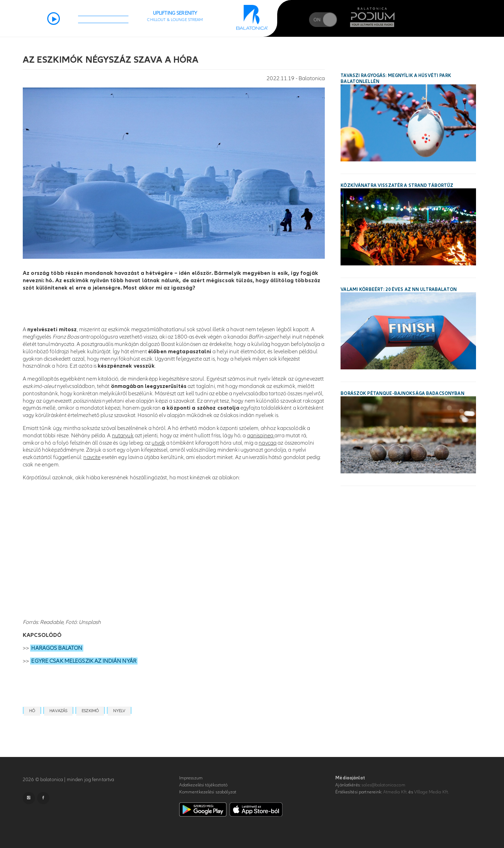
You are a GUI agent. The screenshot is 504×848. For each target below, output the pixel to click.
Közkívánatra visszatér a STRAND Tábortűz (397, 186)
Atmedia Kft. (395, 792)
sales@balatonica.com (383, 785)
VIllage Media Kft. (431, 792)
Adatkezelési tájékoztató (203, 785)
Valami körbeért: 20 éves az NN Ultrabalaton (399, 290)
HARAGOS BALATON (57, 648)
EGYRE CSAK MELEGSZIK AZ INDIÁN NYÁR (84, 661)
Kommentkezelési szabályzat (208, 792)
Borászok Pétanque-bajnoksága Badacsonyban (402, 394)
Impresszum (191, 778)
